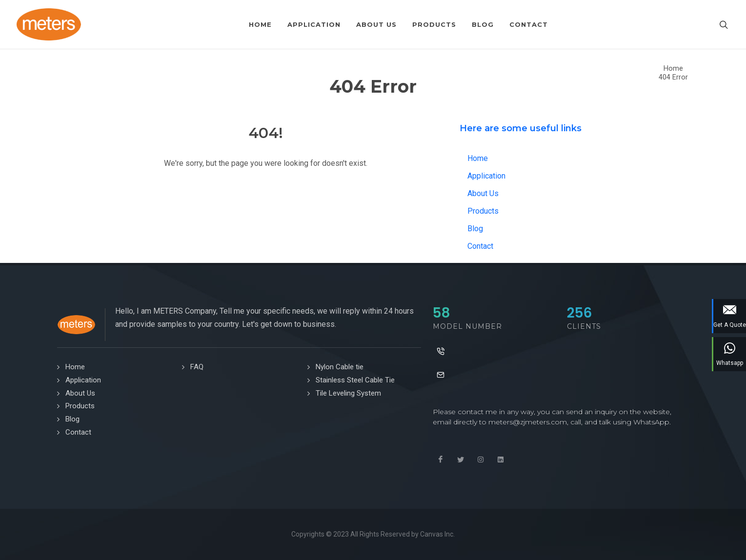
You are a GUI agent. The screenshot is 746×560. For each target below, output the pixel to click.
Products (483, 211)
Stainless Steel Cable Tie (355, 380)
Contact (480, 246)
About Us (483, 193)
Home (673, 69)
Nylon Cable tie (340, 367)
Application (486, 176)
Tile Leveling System (348, 393)
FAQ (197, 367)
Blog (475, 229)
